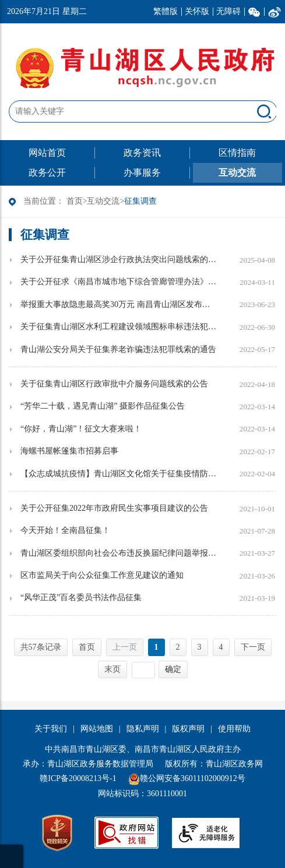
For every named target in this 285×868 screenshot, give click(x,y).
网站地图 (97, 729)
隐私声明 (143, 729)
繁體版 (166, 11)
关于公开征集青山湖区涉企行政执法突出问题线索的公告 (119, 259)
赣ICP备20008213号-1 (78, 778)
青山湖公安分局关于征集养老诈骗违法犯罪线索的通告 (118, 349)
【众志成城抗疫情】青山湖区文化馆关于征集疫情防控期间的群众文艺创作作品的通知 (119, 474)
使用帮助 (234, 729)
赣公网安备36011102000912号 (193, 778)
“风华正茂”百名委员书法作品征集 (81, 597)
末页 (112, 669)
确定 (173, 669)
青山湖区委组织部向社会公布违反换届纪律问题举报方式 (119, 553)
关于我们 (51, 729)
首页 (75, 201)
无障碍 (228, 11)
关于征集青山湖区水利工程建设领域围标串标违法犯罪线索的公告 (119, 327)
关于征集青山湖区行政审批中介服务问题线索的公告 (114, 384)
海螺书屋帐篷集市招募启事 (69, 451)
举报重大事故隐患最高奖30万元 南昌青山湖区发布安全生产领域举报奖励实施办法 (119, 304)
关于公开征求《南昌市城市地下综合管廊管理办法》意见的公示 (119, 282)
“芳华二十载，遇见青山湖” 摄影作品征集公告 (103, 406)
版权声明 (188, 729)
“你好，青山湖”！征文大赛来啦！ (81, 429)
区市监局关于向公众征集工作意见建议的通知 (102, 575)
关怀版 (197, 11)
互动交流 (103, 201)
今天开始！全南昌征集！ (65, 530)
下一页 (253, 647)
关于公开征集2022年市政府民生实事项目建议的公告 (114, 508)
